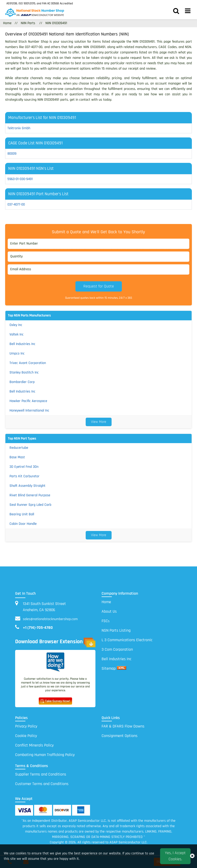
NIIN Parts (28, 23)
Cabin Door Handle (23, 524)
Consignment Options (120, 736)
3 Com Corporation (117, 650)
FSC (106, 621)
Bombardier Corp (22, 382)
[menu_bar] (188, 12)
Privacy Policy (26, 726)
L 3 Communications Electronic (127, 640)
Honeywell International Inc (29, 410)
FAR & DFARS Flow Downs (123, 726)
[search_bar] (176, 12)
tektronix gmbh (19, 128)
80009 (12, 154)
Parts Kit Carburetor (24, 476)
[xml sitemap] (122, 669)
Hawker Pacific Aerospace (28, 401)
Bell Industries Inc (22, 344)
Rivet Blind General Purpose (30, 495)
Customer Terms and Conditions (42, 784)
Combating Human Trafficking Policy (45, 755)
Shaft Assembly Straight (27, 486)
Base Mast (17, 457)
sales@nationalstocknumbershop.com (50, 619)
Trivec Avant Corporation (28, 363)
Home (106, 602)
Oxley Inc (16, 325)
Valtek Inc (17, 334)
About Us (109, 612)
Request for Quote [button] (99, 286)
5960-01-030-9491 (20, 179)
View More (99, 422)
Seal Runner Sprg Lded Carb (30, 505)
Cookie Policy (26, 736)
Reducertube (19, 448)
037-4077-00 (16, 204)
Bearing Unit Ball (22, 514)
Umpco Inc (17, 353)
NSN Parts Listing (116, 631)
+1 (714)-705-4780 (38, 628)
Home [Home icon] (7, 23)
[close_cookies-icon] (192, 856)
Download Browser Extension (55, 642)
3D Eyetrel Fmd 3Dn (24, 467)
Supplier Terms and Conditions (41, 774)
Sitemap (109, 669)
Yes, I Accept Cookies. (175, 856)
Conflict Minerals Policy (34, 745)
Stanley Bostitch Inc (24, 372)
